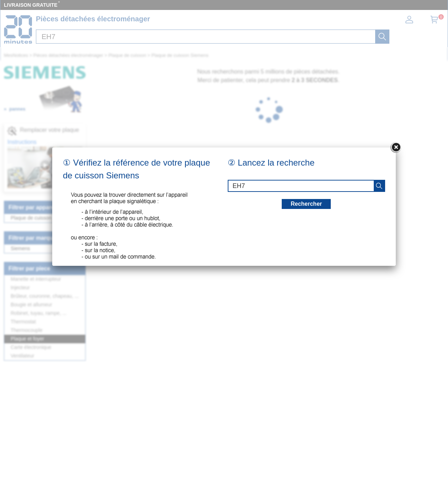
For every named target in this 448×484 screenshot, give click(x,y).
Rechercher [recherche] (306, 204)
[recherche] (379, 186)
